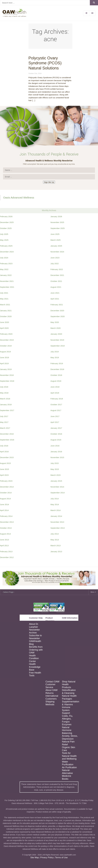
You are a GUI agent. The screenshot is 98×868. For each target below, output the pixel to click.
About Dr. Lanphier (34, 625)
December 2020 (57, 311)
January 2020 (56, 334)
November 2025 (57, 222)
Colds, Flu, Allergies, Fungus (67, 719)
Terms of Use (61, 858)
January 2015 (56, 481)
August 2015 (5, 463)
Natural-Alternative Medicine (67, 773)
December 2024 (7, 252)
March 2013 (56, 546)
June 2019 (4, 357)
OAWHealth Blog (35, 643)
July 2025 (4, 234)
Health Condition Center (34, 658)
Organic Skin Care (68, 749)
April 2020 (4, 328)
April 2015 (4, 475)
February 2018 (57, 399)
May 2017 (4, 422)
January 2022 (6, 275)
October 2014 (6, 493)
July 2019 (55, 352)
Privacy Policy (47, 858)
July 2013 (55, 534)
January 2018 (6, 405)
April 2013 (4, 546)
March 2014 (56, 510)
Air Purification (69, 767)
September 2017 (7, 410)
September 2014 (58, 493)
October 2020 (6, 316)
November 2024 (57, 252)
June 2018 (55, 387)
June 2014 (4, 504)
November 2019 (57, 340)
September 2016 (7, 440)
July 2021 (4, 293)
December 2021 (57, 275)
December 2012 (7, 557)
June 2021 (55, 293)
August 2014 (5, 499)
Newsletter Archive (34, 631)
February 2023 (6, 264)
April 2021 (55, 299)
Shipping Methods (50, 703)
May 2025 (4, 240)
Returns (49, 693)
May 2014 (55, 504)
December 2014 (7, 487)
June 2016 (55, 446)
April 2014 (4, 510)
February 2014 (6, 516)
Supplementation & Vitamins (70, 703)
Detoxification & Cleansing (69, 692)
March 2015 (56, 475)
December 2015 (7, 457)
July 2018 (4, 387)
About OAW (51, 690)
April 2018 (55, 393)
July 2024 (4, 258)
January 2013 (56, 551)
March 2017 (5, 428)
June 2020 (4, 322)
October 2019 (6, 346)
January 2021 (6, 311)
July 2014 (55, 499)
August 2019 (5, 352)
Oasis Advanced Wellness (19, 198)
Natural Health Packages (69, 697)
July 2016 (4, 446)
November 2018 (7, 375)
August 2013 (5, 534)
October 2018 (56, 375)
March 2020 (56, 328)
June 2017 (55, 416)
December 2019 (7, 340)
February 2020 (6, 334)
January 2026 (56, 216)
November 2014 (57, 487)
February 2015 (6, 481)
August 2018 (56, 381)
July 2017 (4, 416)
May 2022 (4, 269)
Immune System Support (66, 710)
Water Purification (68, 763)
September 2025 (58, 228)
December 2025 (7, 222)
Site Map (35, 858)
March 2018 (5, 399)
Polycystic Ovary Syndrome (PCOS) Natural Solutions (45, 63)
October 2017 (56, 405)
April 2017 (55, 422)
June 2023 (55, 258)
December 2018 (57, 369)
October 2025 (6, 228)
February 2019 (57, 363)
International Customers (52, 697)
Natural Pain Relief (68, 743)
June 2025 (55, 234)
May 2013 (55, 540)
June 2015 (4, 469)
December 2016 (7, 434)
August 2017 (56, 410)
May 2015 (55, 469)
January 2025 (56, 246)
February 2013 (6, 551)
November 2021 (7, 281)
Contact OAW (52, 682)
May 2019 (55, 357)
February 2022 (57, 269)
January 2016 (56, 452)
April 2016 (4, 452)
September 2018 (7, 381)
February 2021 (57, 305)
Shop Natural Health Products (69, 684)
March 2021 (5, 305)
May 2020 (55, 322)
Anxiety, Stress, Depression (70, 737)
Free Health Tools (35, 674)
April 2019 (4, 363)
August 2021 (56, 287)
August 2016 (56, 440)
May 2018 (4, 393)
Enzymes (67, 724)
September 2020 (58, 316)
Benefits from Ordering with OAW (36, 650)
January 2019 (6, 369)
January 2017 (56, 428)
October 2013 (6, 528)
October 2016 (56, 434)
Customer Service (50, 686)
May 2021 (4, 299)
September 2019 (58, 346)
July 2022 (55, 264)
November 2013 (57, 522)
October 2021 (56, 281)
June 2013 (4, 540)
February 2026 (6, 216)
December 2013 (7, 522)
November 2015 (57, 457)
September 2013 (58, 528)
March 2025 (56, 240)
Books (65, 779)
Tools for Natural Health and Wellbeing (69, 756)
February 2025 (6, 246)
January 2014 (56, 516)
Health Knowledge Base (35, 667)
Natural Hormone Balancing (67, 730)
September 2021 (7, 287)
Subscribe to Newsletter (35, 637)
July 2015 (55, 463)
